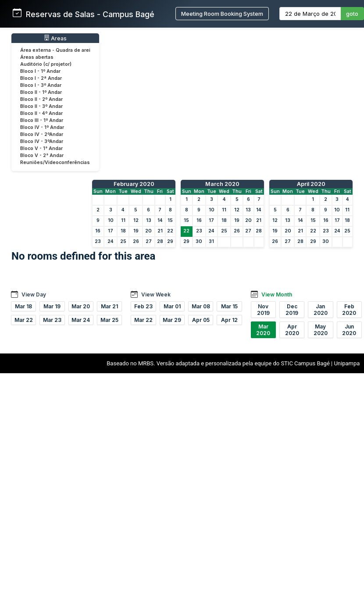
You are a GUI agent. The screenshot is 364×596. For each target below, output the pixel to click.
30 (199, 241)
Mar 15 (229, 306)
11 (123, 220)
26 (136, 241)
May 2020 (321, 330)
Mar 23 (52, 320)
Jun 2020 (349, 330)
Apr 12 (229, 320)
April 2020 (311, 184)
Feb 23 (143, 306)
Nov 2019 (263, 310)
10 (111, 220)
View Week (156, 294)
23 (98, 241)
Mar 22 (24, 320)
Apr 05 (201, 320)
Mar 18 (23, 306)
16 (98, 231)
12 (136, 220)
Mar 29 (172, 320)
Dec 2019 (292, 310)
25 (123, 241)
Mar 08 (201, 306)
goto (352, 14)
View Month (277, 294)
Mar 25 (109, 320)
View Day (34, 294)
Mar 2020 (263, 330)
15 (170, 220)
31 (211, 241)
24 (111, 241)
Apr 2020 (292, 330)
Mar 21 (109, 306)
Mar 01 (172, 306)
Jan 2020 (321, 310)
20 (148, 231)
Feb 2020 (349, 310)
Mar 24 (81, 320)
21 (160, 231)
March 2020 (222, 184)
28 (160, 241)
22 (170, 231)
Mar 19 (52, 306)
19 (136, 231)
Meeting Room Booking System (222, 14)
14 (160, 220)
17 (111, 231)
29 (170, 241)
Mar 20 (81, 306)
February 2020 (134, 184)
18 (123, 231)
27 (149, 241)
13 (149, 220)
